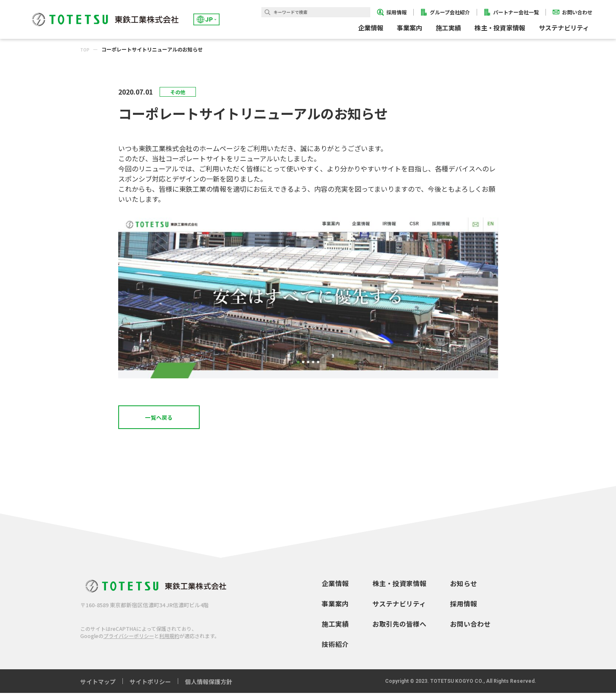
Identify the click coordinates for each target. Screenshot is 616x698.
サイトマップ (98, 687)
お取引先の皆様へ (399, 629)
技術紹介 (335, 649)
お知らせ (464, 588)
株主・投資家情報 (399, 588)
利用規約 (169, 641)
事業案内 (335, 608)
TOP (86, 49)
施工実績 (448, 28)
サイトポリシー (150, 687)
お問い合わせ (470, 629)
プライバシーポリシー (129, 641)
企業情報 (335, 588)
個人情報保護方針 (209, 687)
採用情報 (464, 608)
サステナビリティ (399, 608)
